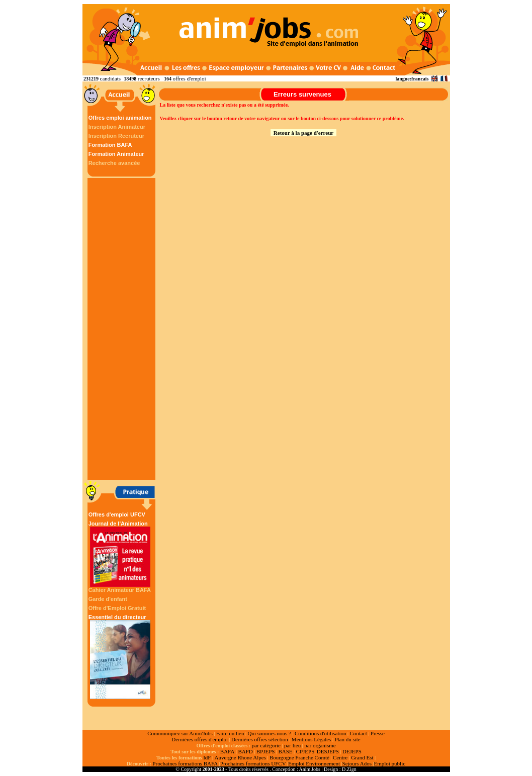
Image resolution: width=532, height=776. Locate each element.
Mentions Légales (312, 739)
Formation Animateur (116, 154)
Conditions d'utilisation (321, 733)
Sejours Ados (357, 763)
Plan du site (347, 739)
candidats (111, 78)
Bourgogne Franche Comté (299, 757)
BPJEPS (266, 751)
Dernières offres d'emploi (200, 739)
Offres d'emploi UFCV (117, 514)
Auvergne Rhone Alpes (240, 757)
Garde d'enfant (108, 599)
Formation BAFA (110, 145)
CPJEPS (305, 751)
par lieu (292, 745)
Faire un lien (230, 733)
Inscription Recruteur (116, 136)
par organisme (320, 745)
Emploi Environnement (314, 763)
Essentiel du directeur (120, 657)
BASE (285, 751)
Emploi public (389, 763)
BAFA (228, 751)
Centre (340, 757)
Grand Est (362, 757)
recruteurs (149, 78)
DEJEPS (352, 751)
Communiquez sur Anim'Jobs (180, 733)
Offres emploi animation (120, 118)
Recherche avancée (114, 163)
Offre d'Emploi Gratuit (117, 608)
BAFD (245, 751)
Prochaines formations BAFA (185, 763)
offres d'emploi (189, 78)
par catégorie (266, 745)
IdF (207, 757)
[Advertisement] (123, 329)
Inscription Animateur (117, 127)
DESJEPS (328, 751)
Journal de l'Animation (120, 554)
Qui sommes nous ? (269, 733)
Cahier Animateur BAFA (120, 590)
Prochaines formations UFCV (253, 763)
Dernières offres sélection (260, 739)
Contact (359, 733)
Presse (378, 733)
